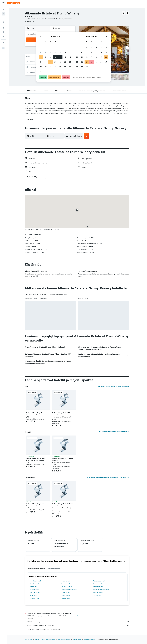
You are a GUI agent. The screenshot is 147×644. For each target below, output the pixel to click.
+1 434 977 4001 (31, 21)
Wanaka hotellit (35, 584)
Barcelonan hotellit (36, 581)
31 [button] (41, 72)
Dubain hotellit (66, 592)
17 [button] (41, 62)
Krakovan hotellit (67, 587)
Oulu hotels (33, 595)
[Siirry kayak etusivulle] (14, 3)
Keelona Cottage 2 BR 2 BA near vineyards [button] (63, 414)
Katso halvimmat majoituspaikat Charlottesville (113, 432)
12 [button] (51, 57)
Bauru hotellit (98, 584)
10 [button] (41, 57)
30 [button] (70, 67)
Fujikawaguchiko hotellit (69, 590)
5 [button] (51, 52)
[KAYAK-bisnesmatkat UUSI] (3, 37)
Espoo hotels (65, 595)
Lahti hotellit (33, 587)
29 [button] (65, 67)
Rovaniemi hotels (35, 598)
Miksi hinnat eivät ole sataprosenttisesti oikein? (78, 629)
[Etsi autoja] (3, 18)
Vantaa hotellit (66, 584)
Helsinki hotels (98, 592)
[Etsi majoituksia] (3, 14)
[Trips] (3, 42)
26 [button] (51, 67)
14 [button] (60, 57)
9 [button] (70, 52)
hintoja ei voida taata (73, 616)
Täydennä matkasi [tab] (54, 569)
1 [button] (65, 47)
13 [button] (55, 57)
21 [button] (60, 62)
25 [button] (46, 67)
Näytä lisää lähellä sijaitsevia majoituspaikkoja (114, 386)
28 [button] (60, 67)
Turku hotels (97, 595)
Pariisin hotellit (34, 590)
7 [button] (60, 52)
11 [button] (46, 57)
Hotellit (37, 640)
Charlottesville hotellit (90, 640)
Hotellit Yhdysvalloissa (64, 640)
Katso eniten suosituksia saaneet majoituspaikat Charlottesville (108, 477)
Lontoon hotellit (98, 587)
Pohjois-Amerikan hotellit (48, 640)
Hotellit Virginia (77, 640)
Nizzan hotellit (66, 581)
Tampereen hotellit (99, 581)
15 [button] (65, 57)
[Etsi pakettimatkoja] (3, 22)
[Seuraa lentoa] (3, 32)
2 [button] (70, 47)
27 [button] (55, 67)
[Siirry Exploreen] (3, 28)
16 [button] (70, 57)
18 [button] (46, 62)
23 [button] (70, 62)
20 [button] (55, 62)
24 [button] (41, 67)
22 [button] (65, 62)
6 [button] (55, 52)
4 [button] (46, 52)
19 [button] (51, 62)
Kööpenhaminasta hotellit (101, 590)
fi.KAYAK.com (29, 640)
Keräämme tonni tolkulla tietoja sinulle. (78, 625)
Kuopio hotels (66, 598)
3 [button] (41, 52)
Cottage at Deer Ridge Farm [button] (35, 413)
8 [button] (65, 52)
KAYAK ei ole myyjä (78, 622)
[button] (3, 3)
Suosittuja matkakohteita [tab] (37, 569)
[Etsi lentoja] (3, 9)
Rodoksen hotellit (35, 592)
